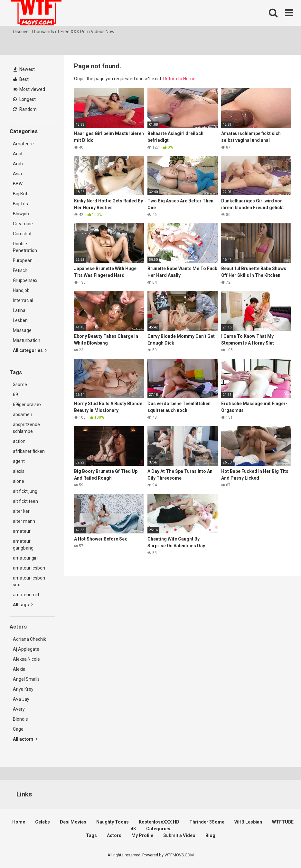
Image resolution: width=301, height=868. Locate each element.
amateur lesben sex (29, 581)
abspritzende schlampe (26, 428)
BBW (18, 184)
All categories (30, 350)
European (23, 260)
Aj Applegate (26, 649)
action (19, 441)
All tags (23, 605)
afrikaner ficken (29, 451)
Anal (18, 154)
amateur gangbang (23, 545)
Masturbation (27, 340)
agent (19, 461)
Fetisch (20, 270)
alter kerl (22, 511)
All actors (25, 739)
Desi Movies (73, 822)
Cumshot (22, 234)
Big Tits (20, 204)
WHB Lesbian (248, 822)
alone (19, 481)
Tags (91, 835)
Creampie (23, 224)
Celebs (42, 822)
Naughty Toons (113, 822)
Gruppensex (25, 280)
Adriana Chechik (29, 639)
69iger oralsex (27, 405)
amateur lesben (29, 568)
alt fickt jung (25, 491)
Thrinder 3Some (207, 822)
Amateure (23, 144)
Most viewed (29, 89)
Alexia (19, 669)
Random (25, 109)
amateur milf (26, 595)
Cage (18, 729)
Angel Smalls (26, 679)
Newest (24, 69)
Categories (158, 829)
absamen (23, 414)
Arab (18, 164)
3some (20, 385)
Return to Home (179, 79)
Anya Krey (23, 689)
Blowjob (21, 214)
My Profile (142, 835)
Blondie (20, 719)
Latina (19, 310)
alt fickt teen (25, 501)
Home (19, 822)
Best (21, 79)
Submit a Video (179, 835)
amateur (22, 531)
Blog (210, 835)
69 (15, 395)
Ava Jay (21, 699)
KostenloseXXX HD (159, 822)
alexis (19, 471)
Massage (22, 330)
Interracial (23, 300)
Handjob (21, 290)
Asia (17, 174)
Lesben (20, 320)
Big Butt (21, 194)
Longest (24, 99)
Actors (114, 835)
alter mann (24, 521)
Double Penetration (25, 247)
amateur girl (25, 558)
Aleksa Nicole (26, 659)
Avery (19, 709)
